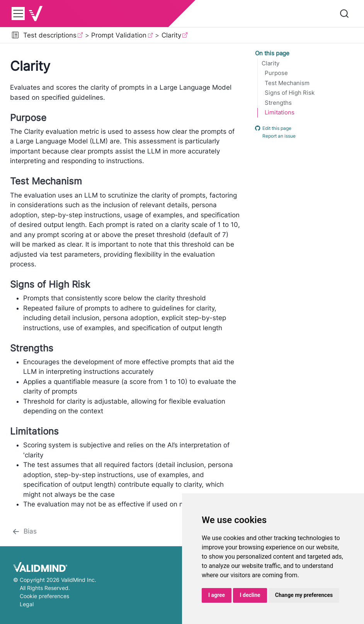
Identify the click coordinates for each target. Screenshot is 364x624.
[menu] (18, 14)
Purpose (276, 73)
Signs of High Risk (290, 93)
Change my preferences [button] (304, 595)
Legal (27, 604)
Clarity (171, 35)
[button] (15, 35)
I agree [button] (217, 595)
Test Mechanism (287, 83)
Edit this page (273, 128)
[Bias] (24, 532)
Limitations (280, 113)
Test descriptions (50, 35)
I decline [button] (250, 595)
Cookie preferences (44, 596)
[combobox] (345, 14)
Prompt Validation (119, 35)
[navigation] (274, 35)
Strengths (278, 103)
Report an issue (275, 136)
